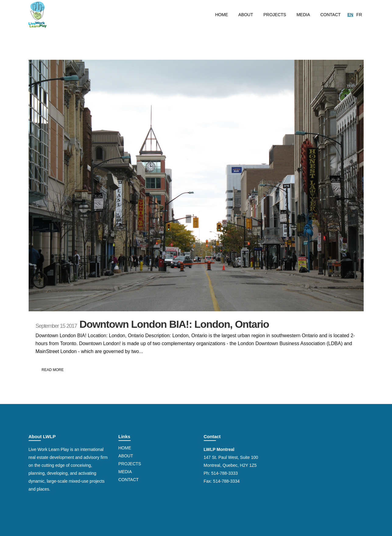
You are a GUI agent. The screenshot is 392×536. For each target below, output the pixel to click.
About (126, 456)
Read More (53, 370)
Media (125, 472)
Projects (130, 464)
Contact (129, 480)
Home (125, 448)
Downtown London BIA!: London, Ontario (174, 324)
